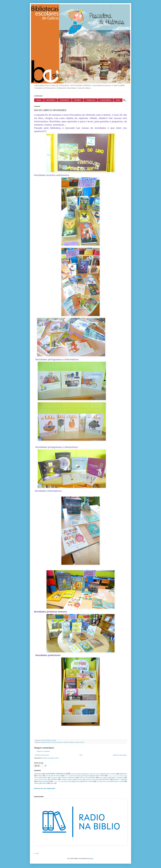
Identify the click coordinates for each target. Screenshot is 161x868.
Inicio (81, 755)
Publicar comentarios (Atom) (51, 758)
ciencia (40, 776)
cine (47, 776)
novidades (66, 742)
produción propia (67, 782)
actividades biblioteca (46, 742)
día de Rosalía (76, 776)
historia (36, 778)
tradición (37, 783)
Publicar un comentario (43, 751)
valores (44, 783)
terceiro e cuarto (118, 781)
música (45, 780)
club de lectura (56, 776)
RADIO (98, 782)
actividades (38, 774)
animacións (74, 774)
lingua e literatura (117, 778)
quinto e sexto (88, 781)
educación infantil (98, 776)
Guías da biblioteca (120, 776)
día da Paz (67, 776)
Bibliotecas (123, 774)
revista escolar (106, 782)
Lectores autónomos (57, 742)
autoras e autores (110, 774)
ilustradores (54, 778)
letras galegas (104, 778)
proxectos (77, 782)
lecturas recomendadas (87, 778)
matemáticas (37, 780)
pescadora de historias (92, 780)
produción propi (57, 782)
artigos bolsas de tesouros (93, 774)
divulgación (86, 776)
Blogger (91, 859)
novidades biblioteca (67, 780)
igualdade (45, 778)
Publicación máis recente (42, 755)
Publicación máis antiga (120, 755)
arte (82, 774)
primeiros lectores (80, 742)
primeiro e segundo (120, 779)
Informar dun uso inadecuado (45, 788)
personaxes (80, 780)
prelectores (72, 742)
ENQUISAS (111, 776)
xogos (52, 783)
